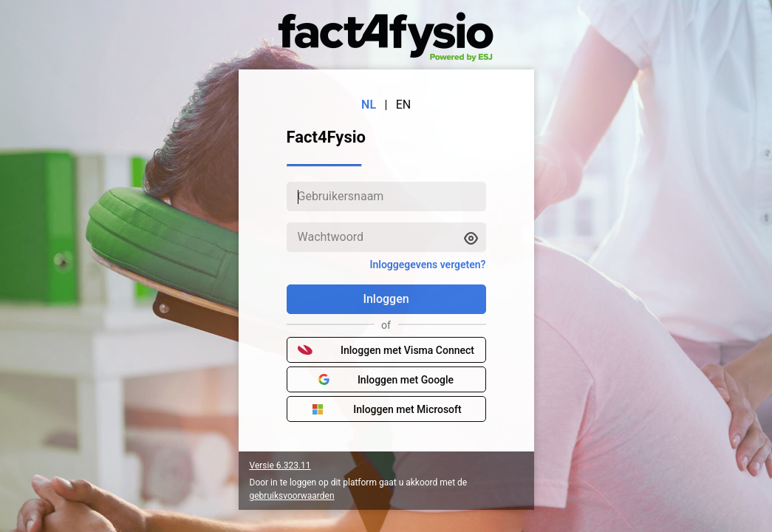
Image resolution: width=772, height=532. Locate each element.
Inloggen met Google (386, 380)
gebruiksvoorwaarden (292, 496)
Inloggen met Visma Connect (386, 350)
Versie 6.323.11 (280, 465)
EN (404, 105)
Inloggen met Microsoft (386, 409)
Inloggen (386, 299)
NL (369, 105)
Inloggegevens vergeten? (427, 265)
